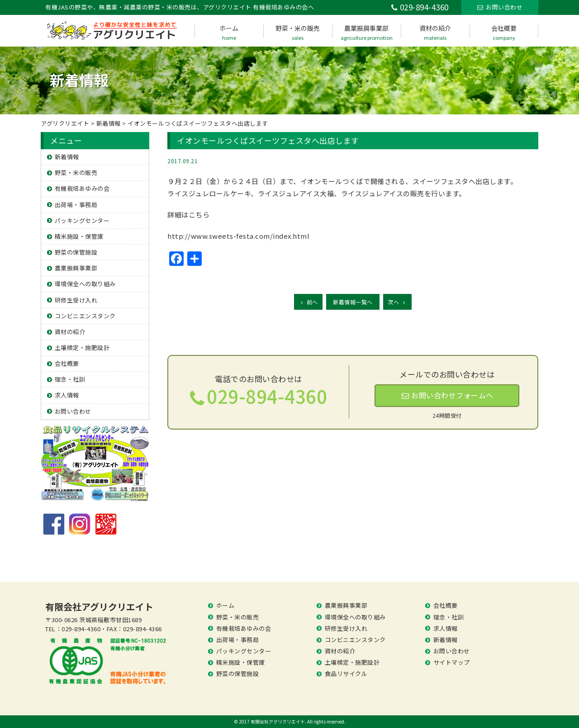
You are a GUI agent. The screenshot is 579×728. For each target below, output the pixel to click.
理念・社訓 (70, 379)
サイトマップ (452, 662)
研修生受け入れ (76, 300)
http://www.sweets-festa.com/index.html (238, 236)
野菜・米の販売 (298, 32)
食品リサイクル (346, 674)
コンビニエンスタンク (85, 316)
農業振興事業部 (367, 32)
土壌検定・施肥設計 (82, 347)
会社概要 (504, 32)
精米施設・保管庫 (79, 236)
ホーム (229, 32)
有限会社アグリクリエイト (99, 607)
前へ (308, 302)
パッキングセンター (82, 220)
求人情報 (67, 395)
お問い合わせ (73, 411)
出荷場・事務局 (76, 205)
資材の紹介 (435, 32)
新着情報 (67, 157)
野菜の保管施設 (76, 252)
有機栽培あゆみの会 (82, 188)
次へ (397, 302)
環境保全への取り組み (85, 284)
